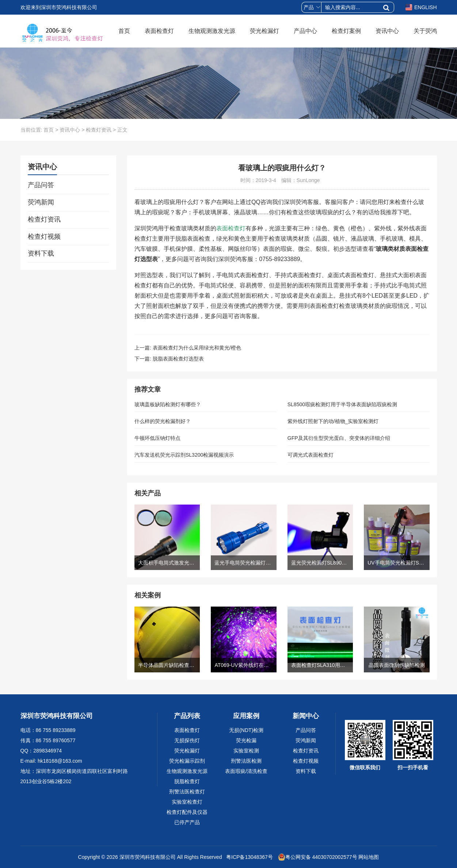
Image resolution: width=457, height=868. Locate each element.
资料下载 (41, 253)
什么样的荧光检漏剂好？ (163, 421)
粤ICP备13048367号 (249, 857)
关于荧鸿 (425, 31)
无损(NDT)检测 (246, 730)
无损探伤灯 (187, 740)
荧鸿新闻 (41, 202)
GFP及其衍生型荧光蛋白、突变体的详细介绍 (339, 438)
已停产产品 (187, 822)
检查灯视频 (44, 237)
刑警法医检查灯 (187, 792)
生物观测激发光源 (212, 31)
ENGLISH (421, 7)
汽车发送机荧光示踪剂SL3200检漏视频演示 (184, 455)
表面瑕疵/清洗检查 (246, 771)
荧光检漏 (246, 740)
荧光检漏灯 (264, 31)
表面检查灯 (159, 31)
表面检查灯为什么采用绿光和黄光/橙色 (197, 348)
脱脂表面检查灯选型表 (178, 359)
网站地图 (369, 857)
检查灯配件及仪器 (187, 812)
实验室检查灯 (187, 802)
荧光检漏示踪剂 (187, 761)
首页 (124, 31)
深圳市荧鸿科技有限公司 (148, 857)
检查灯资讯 (99, 130)
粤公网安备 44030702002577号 (318, 857)
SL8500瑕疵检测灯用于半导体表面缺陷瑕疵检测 (342, 404)
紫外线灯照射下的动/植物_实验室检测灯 (333, 421)
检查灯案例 (346, 31)
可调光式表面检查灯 (311, 455)
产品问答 (41, 185)
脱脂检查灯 (187, 781)
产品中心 (305, 31)
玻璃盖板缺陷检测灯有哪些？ (168, 404)
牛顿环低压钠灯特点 (157, 438)
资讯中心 (387, 31)
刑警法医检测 (246, 761)
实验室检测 (246, 751)
